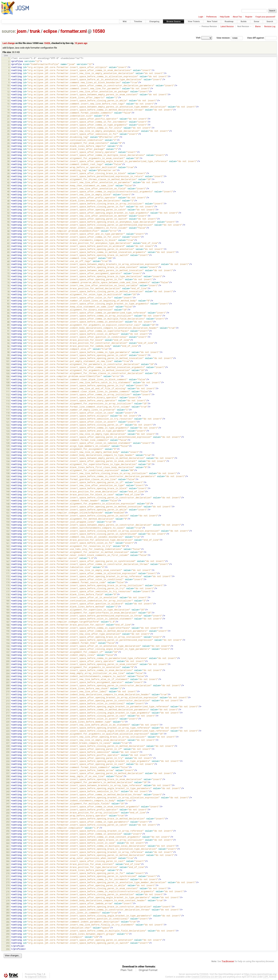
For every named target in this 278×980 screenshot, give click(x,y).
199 (8, 658)
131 (8, 452)
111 (8, 392)
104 (8, 370)
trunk (35, 31)
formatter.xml (74, 31)
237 (8, 773)
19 (8, 113)
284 (8, 916)
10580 (99, 31)
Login (201, 17)
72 (8, 273)
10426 (47, 43)
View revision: (223, 38)
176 (8, 589)
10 (8, 86)
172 (8, 576)
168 (8, 564)
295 (8, 949)
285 (8, 919)
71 (8, 270)
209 (8, 689)
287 (8, 925)
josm (22, 31)
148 (8, 504)
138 (8, 473)
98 (8, 352)
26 (8, 134)
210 (8, 692)
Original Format (148, 970)
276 (8, 892)
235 (8, 767)
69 (8, 264)
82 (8, 304)
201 (8, 664)
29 (8, 143)
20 (8, 116)
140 (8, 480)
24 (8, 128)
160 (8, 540)
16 (8, 104)
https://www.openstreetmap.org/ (260, 974)
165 (8, 555)
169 (8, 567)
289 (8, 931)
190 (8, 631)
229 (8, 749)
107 (8, 379)
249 (8, 810)
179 (8, 598)
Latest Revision (227, 26)
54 (8, 219)
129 (8, 446)
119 (8, 416)
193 (8, 640)
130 (8, 449)
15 (8, 101)
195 (8, 646)
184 (8, 613)
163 (8, 549)
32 (8, 152)
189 (8, 628)
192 (8, 637)
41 (8, 180)
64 (8, 249)
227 (8, 743)
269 (8, 870)
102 (8, 364)
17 (8, 107)
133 (8, 458)
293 (8, 943)
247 (8, 804)
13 (8, 95)
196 (8, 649)
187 (8, 622)
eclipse (50, 31)
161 (8, 543)
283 (8, 913)
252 (8, 819)
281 (8, 907)
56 (8, 225)
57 (8, 228)
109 (8, 386)
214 (8, 704)
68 (8, 261)
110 (8, 389)
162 (8, 546)
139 (8, 477)
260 (8, 843)
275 (8, 888)
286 (8, 922)
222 (8, 728)
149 (8, 507)
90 (8, 328)
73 (8, 276)
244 (8, 795)
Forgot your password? (265, 17)
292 (8, 940)
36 (8, 164)
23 (8, 125)
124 (8, 431)
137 (8, 470)
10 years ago (81, 43)
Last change (9, 43)
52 (8, 213)
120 (8, 419)
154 (8, 522)
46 (8, 195)
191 (8, 634)
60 (8, 237)
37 (8, 167)
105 (8, 373)
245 (8, 798)
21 (8, 119)
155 (8, 525)
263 (8, 852)
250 (8, 813)
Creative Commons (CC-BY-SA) (207, 977)
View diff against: (262, 38)
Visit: (198, 38)
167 (8, 561)
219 (8, 719)
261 (8, 846)
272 (8, 879)
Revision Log (270, 26)
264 (8, 855)
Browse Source (174, 22)
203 (8, 670)
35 (8, 161)
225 (8, 737)
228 (8, 746)
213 (8, 701)
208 (8, 686)
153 (8, 519)
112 (8, 395)
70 (8, 267)
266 (8, 861)
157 (8, 531)
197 (8, 652)
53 (8, 216)
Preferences (211, 17)
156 (8, 528)
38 (8, 170)
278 (8, 898)
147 (8, 501)
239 (8, 779)
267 (8, 864)
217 (8, 713)
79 (8, 295)
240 (8, 783)
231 (8, 755)
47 (8, 198)
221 (8, 725)
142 (8, 486)
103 (8, 367)
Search (270, 22)
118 (8, 413)
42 (8, 183)
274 (8, 885)
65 (8, 252)
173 (8, 579)
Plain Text (127, 970)
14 (8, 98)
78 (8, 292)
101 (8, 361)
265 (8, 858)
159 (8, 537)
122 (8, 425)
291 (8, 937)
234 (8, 764)
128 (8, 443)
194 (8, 643)
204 (8, 673)
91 (8, 331)
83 (8, 307)
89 (8, 325)
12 (8, 92)
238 (8, 776)
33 (8, 155)
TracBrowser (228, 961)
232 (8, 758)
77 (8, 289)
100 (8, 358)
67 (8, 258)
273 (8, 882)
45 (8, 192)
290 (8, 934)
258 (8, 837)
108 (8, 383)
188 (8, 625)
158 (8, 534)
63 (8, 246)
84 (8, 310)
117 (8, 410)
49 (8, 204)
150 (8, 510)
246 (8, 801)
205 (8, 676)
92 (8, 334)
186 (8, 619)
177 (8, 592)
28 (8, 140)
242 (8, 789)
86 (8, 316)
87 (8, 319)
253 (8, 822)
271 (8, 876)
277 (8, 895)
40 (8, 177)
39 (8, 174)
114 (8, 401)
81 (8, 301)
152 (8, 516)
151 (8, 513)
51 (8, 210)
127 (8, 440)
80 (8, 298)
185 (8, 616)
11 (8, 89)
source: (9, 31)
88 (8, 322)
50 (8, 207)
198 (8, 655)
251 (8, 816)
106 (8, 376)
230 (8, 752)
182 (8, 607)
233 (8, 761)
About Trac (237, 17)
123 (8, 428)
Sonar (257, 22)
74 (8, 279)
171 (8, 573)
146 (8, 498)
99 (8, 355)
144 (8, 492)
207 (8, 682)
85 (8, 313)
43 (8, 186)
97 (8, 349)
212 (8, 698)
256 (8, 831)
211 (8, 695)
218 (8, 716)
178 (8, 595)
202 (8, 667)
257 (8, 834)
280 (8, 904)
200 (8, 661)
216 (8, 710)
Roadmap (229, 22)
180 (8, 601)
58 (8, 231)
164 (8, 552)
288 (8, 928)
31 (8, 149)
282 (8, 910)
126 (8, 437)
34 (8, 158)
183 (8, 610)
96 (8, 346)
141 (8, 483)
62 (8, 243)
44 (8, 189)
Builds (244, 22)
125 (8, 434)
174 (8, 582)
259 (8, 840)
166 (8, 558)
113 (8, 398)
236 (8, 770)
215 (8, 707)
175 (8, 585)
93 (8, 337)
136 (8, 467)
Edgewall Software (37, 977)
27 (8, 137)
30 (8, 146)
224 (8, 734)
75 (8, 283)
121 (8, 422)
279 (8, 901)
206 (8, 679)
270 (8, 873)
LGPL (266, 977)
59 (8, 234)
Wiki (125, 22)
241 (8, 786)
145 (8, 495)
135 (8, 464)
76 (8, 286)
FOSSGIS (204, 974)
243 (8, 792)
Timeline (138, 22)
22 (8, 122)
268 (8, 867)
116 (8, 407)
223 (8, 731)
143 (8, 489)
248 (8, 807)
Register (249, 17)
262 (8, 849)
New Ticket (212, 22)
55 (8, 222)
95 (8, 343)
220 (8, 722)
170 (8, 570)
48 (8, 201)
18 (8, 110)
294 (8, 946)
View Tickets (194, 22)
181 (8, 604)
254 (8, 825)
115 (8, 404)
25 (8, 131)
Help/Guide (225, 17)
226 (8, 740)
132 (8, 455)
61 (8, 240)
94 (8, 340)
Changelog (154, 22)
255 (8, 828)
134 (8, 461)
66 (8, 255)
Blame (258, 26)
